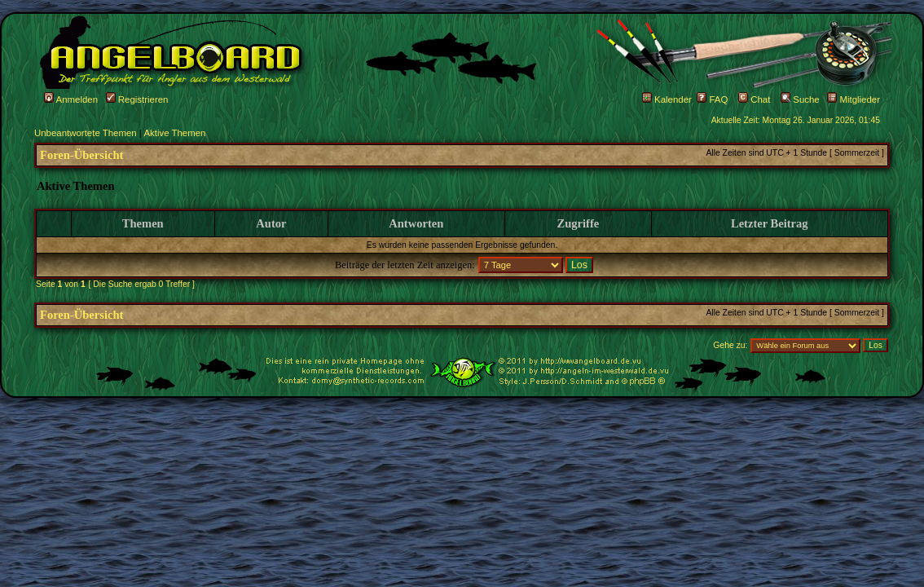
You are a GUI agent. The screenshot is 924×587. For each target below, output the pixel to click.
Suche (800, 99)
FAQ (712, 99)
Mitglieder (854, 99)
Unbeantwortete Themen (86, 133)
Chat (754, 99)
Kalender (667, 99)
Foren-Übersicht (81, 155)
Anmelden (71, 99)
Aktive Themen (174, 133)
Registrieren (137, 99)
